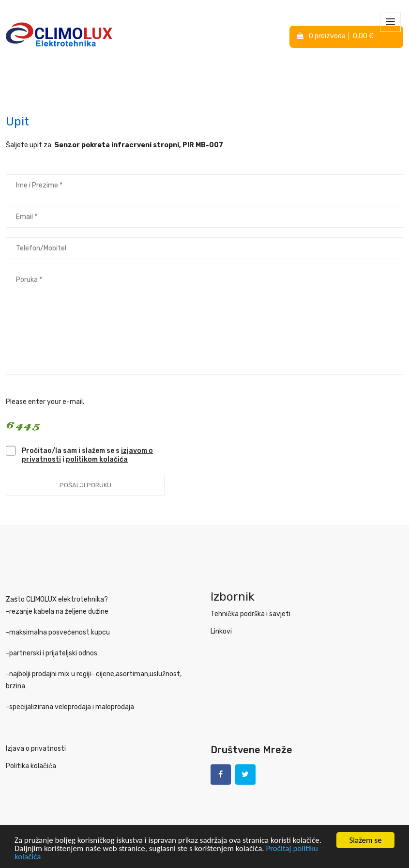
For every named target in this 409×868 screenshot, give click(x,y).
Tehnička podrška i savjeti (250, 614)
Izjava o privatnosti (36, 749)
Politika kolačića (31, 766)
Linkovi (221, 631)
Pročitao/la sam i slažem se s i (87, 455)
